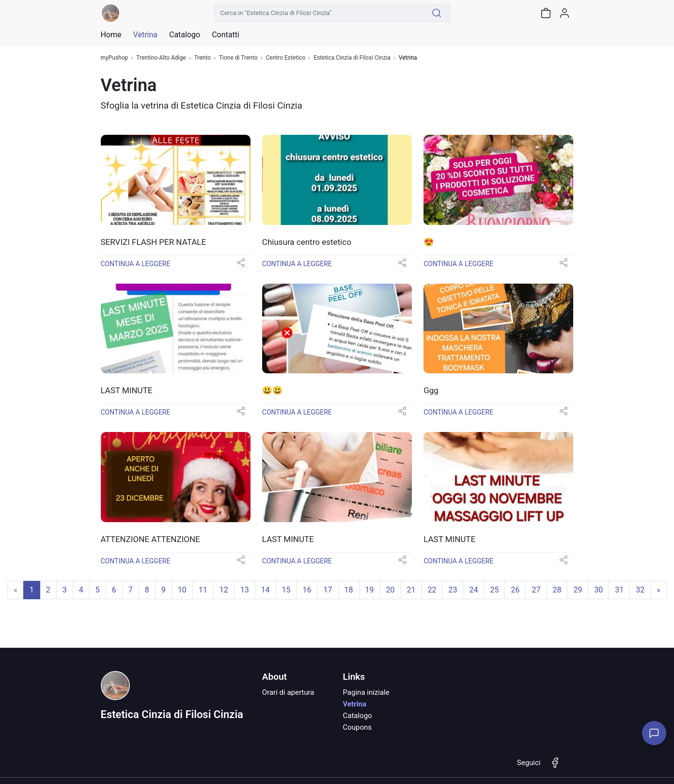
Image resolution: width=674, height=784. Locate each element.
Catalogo (185, 35)
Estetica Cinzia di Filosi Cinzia (352, 58)
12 (224, 590)
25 (494, 590)
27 (536, 590)
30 (598, 590)
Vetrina (354, 704)
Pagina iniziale (366, 692)
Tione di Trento (238, 58)
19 (370, 590)
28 (557, 590)
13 (245, 590)
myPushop (115, 58)
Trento (203, 58)
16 (307, 590)
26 (515, 590)
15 (286, 590)
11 (203, 590)
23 (453, 590)
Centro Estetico (286, 58)
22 (432, 590)
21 (411, 590)
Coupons (357, 727)
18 (349, 590)
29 (578, 590)
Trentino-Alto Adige (161, 58)
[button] (241, 266)
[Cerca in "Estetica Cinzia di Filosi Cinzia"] (319, 13)
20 (391, 590)
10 (182, 590)
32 (640, 590)
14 (266, 590)
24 (473, 590)
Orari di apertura (288, 692)
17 (328, 590)
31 (619, 590)
